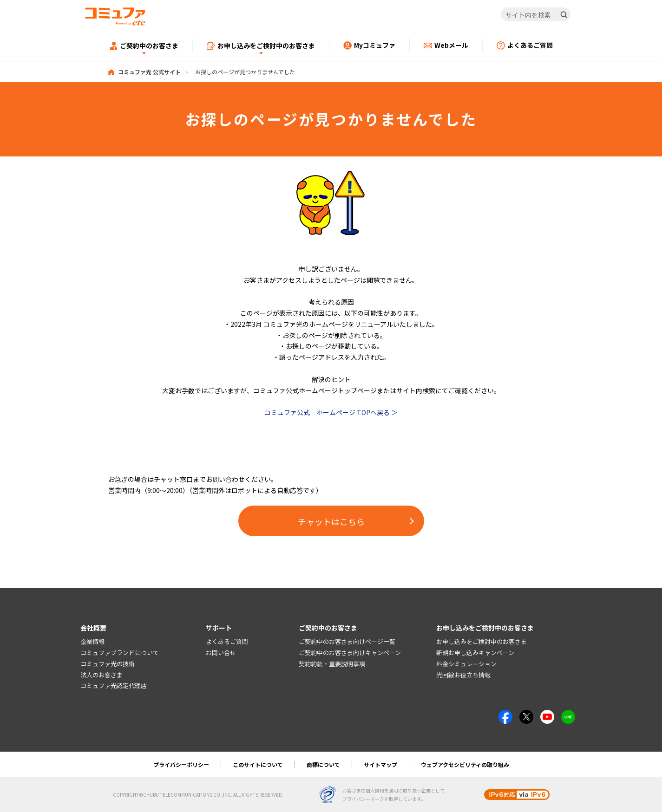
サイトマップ (380, 764)
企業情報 (92, 641)
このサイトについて (258, 764)
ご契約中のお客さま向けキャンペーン (350, 653)
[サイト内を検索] (535, 15)
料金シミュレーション (466, 664)
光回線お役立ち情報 (463, 675)
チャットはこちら (331, 521)
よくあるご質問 (227, 641)
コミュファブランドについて (120, 653)
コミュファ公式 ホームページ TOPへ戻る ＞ (331, 412)
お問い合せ (221, 653)
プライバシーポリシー (181, 764)
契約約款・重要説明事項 (332, 664)
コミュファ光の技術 (108, 664)
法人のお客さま (102, 675)
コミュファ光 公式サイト (149, 72)
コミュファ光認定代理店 (114, 686)
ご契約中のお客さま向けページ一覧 (347, 641)
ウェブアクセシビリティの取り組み (465, 764)
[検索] (564, 15)
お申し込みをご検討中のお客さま (482, 641)
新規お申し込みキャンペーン (475, 653)
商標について (323, 764)
